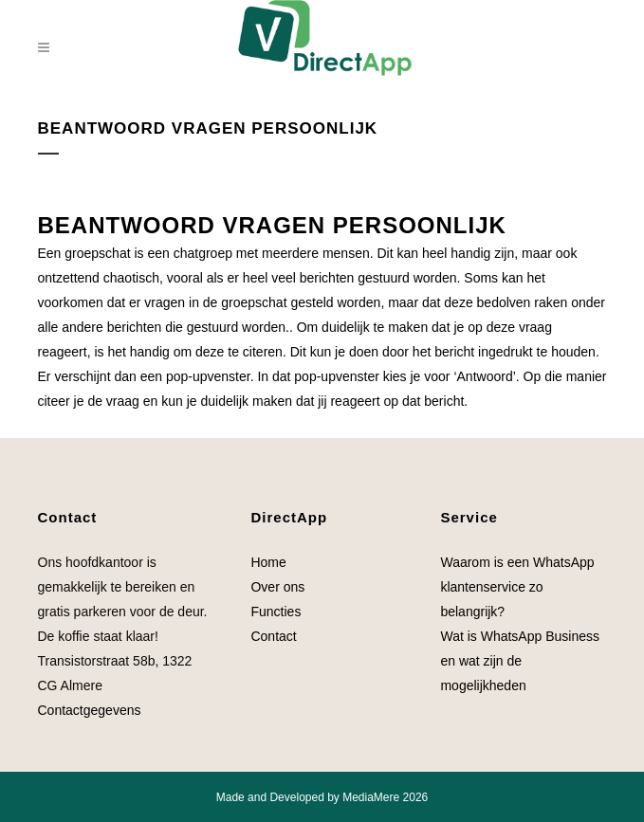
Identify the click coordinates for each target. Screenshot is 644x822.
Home (268, 562)
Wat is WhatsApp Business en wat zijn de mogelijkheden (520, 661)
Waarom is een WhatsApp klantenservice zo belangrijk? (517, 587)
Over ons (277, 587)
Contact (273, 636)
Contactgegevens (90, 710)
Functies (277, 612)
